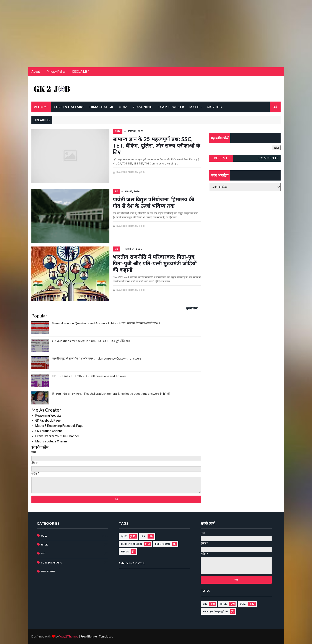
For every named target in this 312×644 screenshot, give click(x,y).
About (36, 72)
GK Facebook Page (48, 421)
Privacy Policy (56, 72)
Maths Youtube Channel (52, 441)
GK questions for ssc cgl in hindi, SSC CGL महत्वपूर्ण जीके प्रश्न (91, 341)
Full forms (48, 572)
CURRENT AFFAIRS (69, 107)
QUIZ (123, 107)
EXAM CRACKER (171, 107)
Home (43, 107)
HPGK (44, 545)
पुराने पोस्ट (192, 308)
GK (116, 191)
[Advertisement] (156, 30)
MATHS (195, 107)
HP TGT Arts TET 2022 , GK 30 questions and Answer (89, 376)
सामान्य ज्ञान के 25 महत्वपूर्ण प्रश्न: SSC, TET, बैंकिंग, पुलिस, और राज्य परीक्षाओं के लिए (156, 145)
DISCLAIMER (81, 72)
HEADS (125, 552)
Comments (269, 158)
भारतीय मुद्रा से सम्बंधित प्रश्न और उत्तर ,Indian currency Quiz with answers (97, 358)
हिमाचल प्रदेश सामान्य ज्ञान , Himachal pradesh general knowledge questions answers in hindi (111, 393)
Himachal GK (102, 107)
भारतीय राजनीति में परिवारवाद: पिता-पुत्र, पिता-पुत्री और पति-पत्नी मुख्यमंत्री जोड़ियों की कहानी (155, 263)
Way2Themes (69, 636)
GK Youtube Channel (49, 431)
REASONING (142, 107)
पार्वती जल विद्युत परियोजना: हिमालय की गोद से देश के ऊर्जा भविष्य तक (153, 203)
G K (43, 554)
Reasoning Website (48, 416)
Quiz (118, 131)
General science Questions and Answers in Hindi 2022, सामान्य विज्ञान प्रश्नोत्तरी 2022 (106, 323)
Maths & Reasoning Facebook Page (59, 426)
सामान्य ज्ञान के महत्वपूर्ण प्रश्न (215, 612)
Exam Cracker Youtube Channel (57, 436)
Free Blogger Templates (97, 636)
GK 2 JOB (214, 107)
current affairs (51, 563)
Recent (221, 158)
